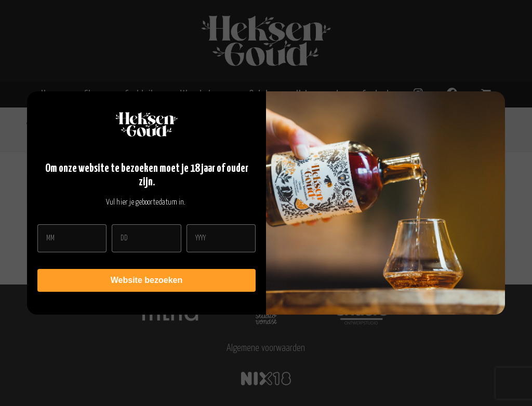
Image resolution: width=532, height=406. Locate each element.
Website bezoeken (147, 280)
